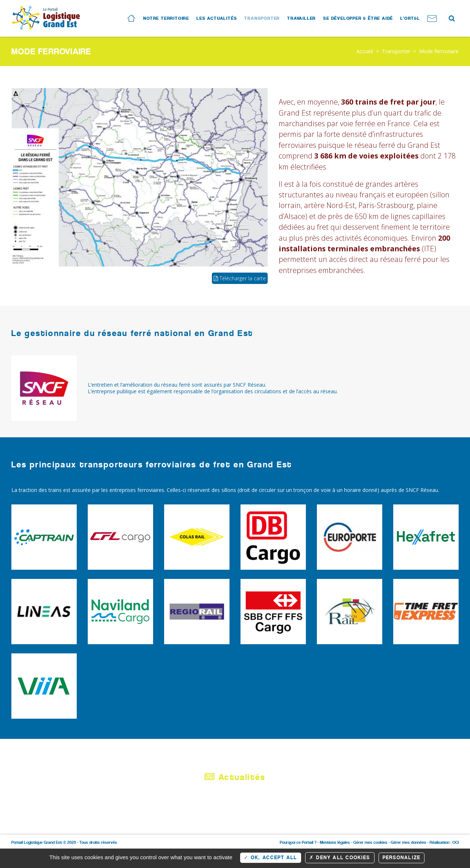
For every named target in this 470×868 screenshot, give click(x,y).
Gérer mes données (408, 842)
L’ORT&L (410, 18)
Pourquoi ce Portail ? (298, 842)
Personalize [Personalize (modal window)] (402, 858)
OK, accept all (271, 858)
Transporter (262, 18)
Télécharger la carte (240, 278)
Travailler (301, 18)
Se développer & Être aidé (358, 18)
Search (451, 18)
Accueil (365, 51)
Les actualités (217, 18)
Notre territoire (166, 18)
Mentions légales (335, 842)
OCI (455, 842)
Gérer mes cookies (370, 842)
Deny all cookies (340, 858)
